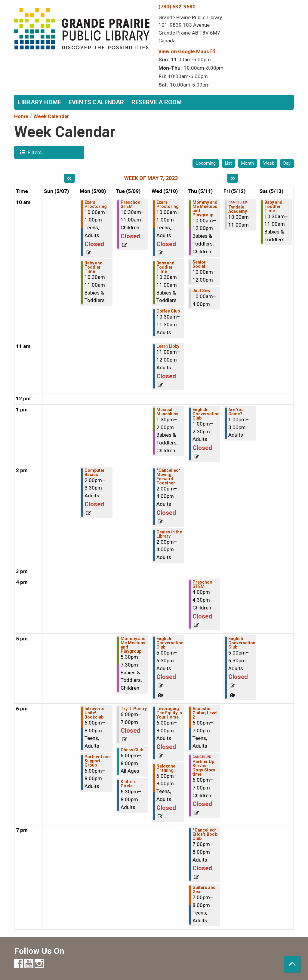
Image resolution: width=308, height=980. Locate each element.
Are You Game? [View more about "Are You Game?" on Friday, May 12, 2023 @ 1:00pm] (236, 412)
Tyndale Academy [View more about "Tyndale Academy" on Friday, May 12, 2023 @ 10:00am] (238, 209)
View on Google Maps (184, 51)
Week (269, 163)
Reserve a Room (157, 102)
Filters (34, 152)
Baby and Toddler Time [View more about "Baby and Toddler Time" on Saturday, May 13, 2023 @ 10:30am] (273, 206)
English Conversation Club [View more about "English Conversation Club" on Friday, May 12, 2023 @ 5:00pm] (242, 643)
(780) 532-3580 (177, 7)
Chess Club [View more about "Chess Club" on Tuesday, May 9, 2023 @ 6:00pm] (132, 750)
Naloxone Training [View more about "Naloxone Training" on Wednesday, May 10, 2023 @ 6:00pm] (166, 768)
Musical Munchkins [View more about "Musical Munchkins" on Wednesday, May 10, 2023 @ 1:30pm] (167, 412)
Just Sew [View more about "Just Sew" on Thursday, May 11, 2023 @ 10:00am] (201, 291)
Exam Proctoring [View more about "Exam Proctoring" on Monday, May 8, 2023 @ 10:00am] (96, 204)
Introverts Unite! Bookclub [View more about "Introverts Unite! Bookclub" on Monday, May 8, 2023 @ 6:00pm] (94, 713)
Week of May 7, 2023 (151, 178)
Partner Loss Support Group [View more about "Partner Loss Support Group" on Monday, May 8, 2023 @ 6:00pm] (98, 761)
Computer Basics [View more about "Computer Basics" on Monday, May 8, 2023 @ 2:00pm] (95, 472)
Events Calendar (96, 102)
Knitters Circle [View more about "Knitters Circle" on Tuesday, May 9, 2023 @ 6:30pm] (129, 784)
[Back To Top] (292, 964)
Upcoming (206, 163)
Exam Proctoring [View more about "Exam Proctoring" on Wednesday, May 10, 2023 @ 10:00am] (168, 204)
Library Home (40, 102)
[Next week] (233, 178)
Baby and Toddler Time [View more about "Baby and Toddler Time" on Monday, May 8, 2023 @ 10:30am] (94, 267)
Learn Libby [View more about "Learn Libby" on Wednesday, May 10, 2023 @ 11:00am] (168, 346)
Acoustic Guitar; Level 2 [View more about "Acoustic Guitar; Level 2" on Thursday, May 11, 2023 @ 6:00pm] (205, 713)
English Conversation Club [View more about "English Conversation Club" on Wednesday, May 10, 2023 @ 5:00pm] (170, 643)
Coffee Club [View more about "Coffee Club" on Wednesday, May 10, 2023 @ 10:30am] (168, 311)
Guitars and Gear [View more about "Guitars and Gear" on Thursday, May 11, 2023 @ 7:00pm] (204, 890)
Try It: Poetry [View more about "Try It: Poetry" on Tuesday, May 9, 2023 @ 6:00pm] (134, 709)
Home (21, 116)
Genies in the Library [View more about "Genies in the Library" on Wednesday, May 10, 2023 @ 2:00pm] (169, 534)
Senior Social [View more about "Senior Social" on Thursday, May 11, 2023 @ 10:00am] (199, 264)
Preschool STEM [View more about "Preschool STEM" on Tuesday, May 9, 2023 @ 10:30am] (131, 204)
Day (287, 163)
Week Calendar (51, 116)
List (228, 163)
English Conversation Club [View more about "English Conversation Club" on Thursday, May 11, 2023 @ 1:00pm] (206, 414)
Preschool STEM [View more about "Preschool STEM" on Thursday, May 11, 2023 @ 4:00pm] (203, 584)
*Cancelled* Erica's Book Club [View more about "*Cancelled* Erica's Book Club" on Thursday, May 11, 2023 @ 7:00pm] (205, 834)
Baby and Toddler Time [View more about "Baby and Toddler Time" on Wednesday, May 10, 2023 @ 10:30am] (165, 267)
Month (248, 163)
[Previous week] (69, 178)
